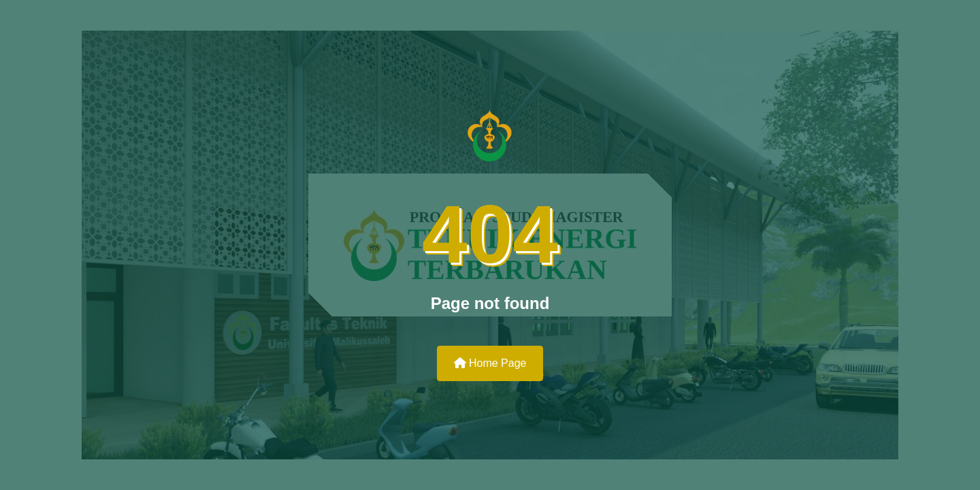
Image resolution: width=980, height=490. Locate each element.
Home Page (490, 363)
